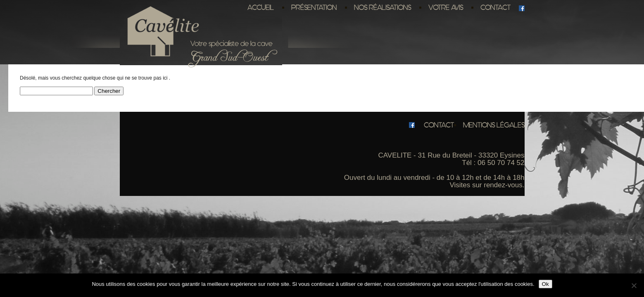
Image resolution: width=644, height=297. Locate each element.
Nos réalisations (383, 7)
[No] (634, 285)
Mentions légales (494, 125)
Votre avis (446, 7)
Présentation (314, 7)
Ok (545, 284)
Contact (495, 7)
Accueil (261, 7)
